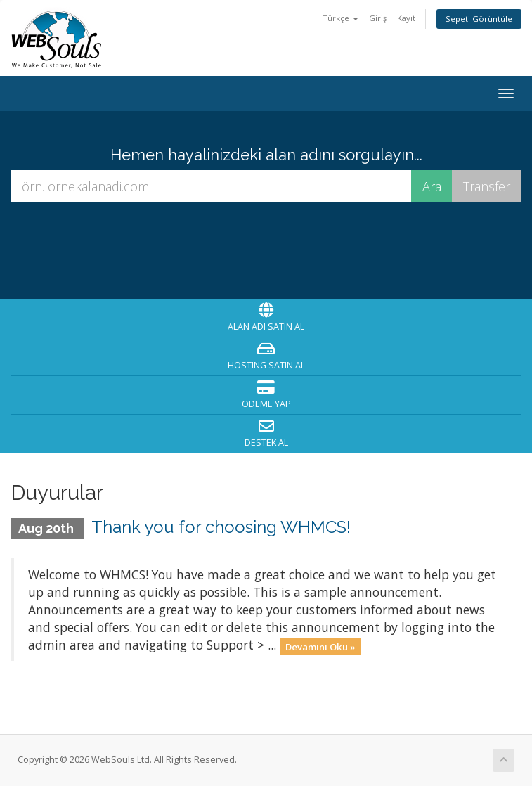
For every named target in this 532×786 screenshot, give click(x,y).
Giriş (378, 18)
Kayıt (406, 18)
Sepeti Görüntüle (479, 19)
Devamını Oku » (320, 646)
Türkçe (340, 18)
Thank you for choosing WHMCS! (221, 527)
